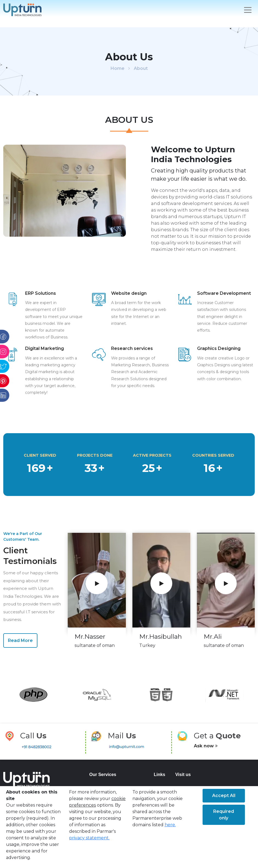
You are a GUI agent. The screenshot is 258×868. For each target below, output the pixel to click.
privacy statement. (89, 838)
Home (118, 68)
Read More (20, 640)
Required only (224, 815)
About (141, 68)
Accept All (224, 796)
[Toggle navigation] (248, 10)
